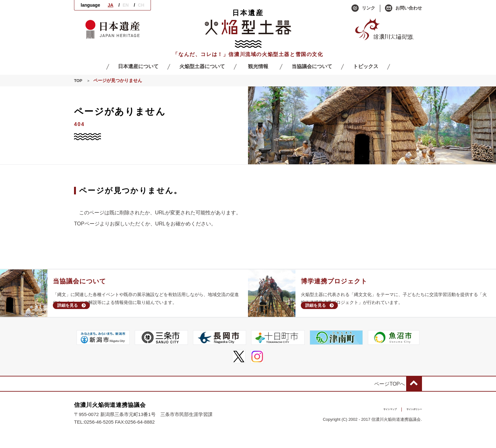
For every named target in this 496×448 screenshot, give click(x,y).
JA (110, 5)
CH (141, 5)
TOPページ (87, 224)
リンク (363, 8)
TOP (79, 81)
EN (125, 5)
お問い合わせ (403, 8)
